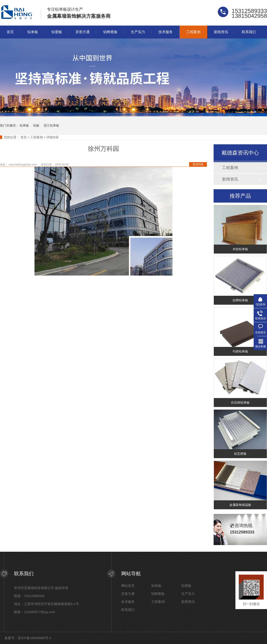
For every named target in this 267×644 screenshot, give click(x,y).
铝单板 (33, 32)
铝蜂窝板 (110, 32)
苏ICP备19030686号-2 (34, 638)
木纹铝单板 (240, 249)
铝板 (36, 125)
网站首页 (128, 586)
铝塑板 (57, 32)
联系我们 (249, 32)
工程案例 (193, 32)
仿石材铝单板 (240, 402)
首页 (10, 32)
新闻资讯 (221, 32)
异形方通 (83, 32)
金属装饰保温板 (240, 505)
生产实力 (138, 32)
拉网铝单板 (240, 300)
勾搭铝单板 (240, 351)
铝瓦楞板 (240, 454)
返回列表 (198, 164)
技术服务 (166, 32)
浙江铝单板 (51, 125)
